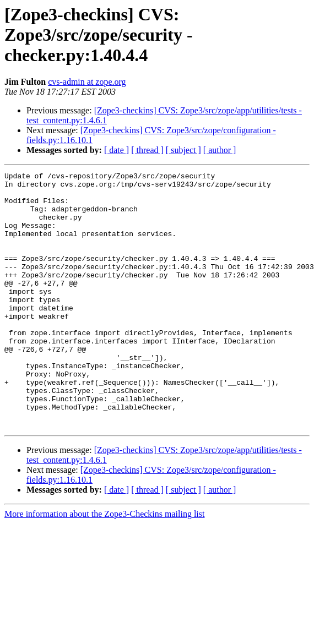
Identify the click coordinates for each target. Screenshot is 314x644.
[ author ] (220, 150)
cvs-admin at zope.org (87, 82)
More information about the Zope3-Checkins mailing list (104, 565)
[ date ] (117, 150)
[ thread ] (147, 150)
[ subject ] (183, 150)
